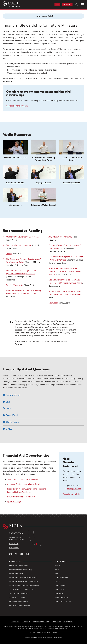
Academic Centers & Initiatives (20, 605)
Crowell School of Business (19, 566)
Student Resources (62, 597)
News (57, 570)
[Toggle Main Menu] (83, 4)
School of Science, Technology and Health (24, 586)
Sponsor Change (14, 502)
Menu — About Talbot (43, 16)
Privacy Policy (15, 622)
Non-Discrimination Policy (41, 622)
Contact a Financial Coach (17, 106)
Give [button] (8, 409)
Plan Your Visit (14, 548)
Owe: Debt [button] (12, 415)
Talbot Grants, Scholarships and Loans (23, 479)
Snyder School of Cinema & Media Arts (23, 590)
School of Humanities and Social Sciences (24, 582)
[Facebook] (11, 554)
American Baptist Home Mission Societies (25, 484)
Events (57, 566)
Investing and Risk (72, 175)
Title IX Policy (56, 622)
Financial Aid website (72, 494)
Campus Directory (61, 578)
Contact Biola (14, 544)
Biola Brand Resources (63, 601)
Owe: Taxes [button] (12, 422)
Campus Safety (60, 586)
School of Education (16, 574)
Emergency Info (68, 622)
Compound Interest (15, 175)
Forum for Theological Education (21, 497)
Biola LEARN (59, 590)
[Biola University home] (43, 526)
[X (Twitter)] (16, 554)
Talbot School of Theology (18, 593)
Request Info (67, 4)
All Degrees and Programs (19, 601)
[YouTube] (22, 554)
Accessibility (26, 622)
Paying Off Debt (43, 175)
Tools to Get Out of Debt (15, 150)
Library (57, 582)
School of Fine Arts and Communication (23, 578)
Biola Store (59, 593)
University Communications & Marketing (49, 637)
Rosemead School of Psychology (21, 570)
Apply (57, 4)
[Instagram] (27, 554)
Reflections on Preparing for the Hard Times (43, 151)
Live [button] (8, 402)
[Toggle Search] (77, 4)
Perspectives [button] (13, 395)
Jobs (57, 574)
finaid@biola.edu (74, 489)
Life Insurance (15, 197)
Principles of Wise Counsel (43, 197)
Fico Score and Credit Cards (72, 151)
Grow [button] (9, 429)
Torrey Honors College (17, 597)
